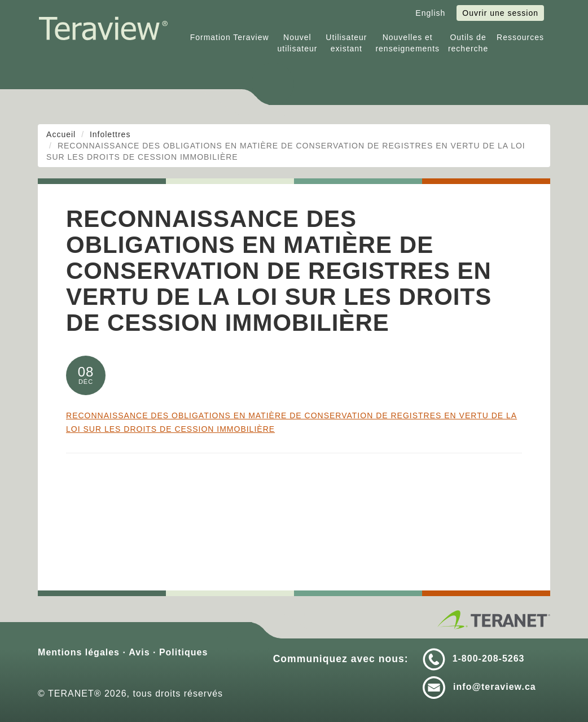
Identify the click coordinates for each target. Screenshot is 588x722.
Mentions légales (79, 652)
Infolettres (110, 134)
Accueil (61, 134)
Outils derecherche (468, 43)
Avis (139, 652)
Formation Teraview (230, 37)
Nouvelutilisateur (297, 43)
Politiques (183, 652)
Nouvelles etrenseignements (407, 43)
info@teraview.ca (495, 687)
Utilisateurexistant (346, 43)
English (430, 13)
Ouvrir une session (500, 13)
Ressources (520, 37)
